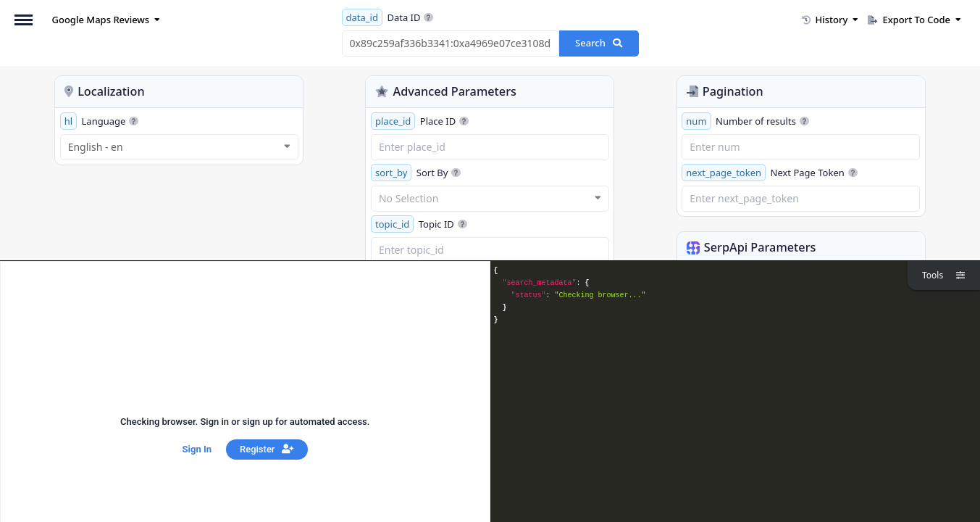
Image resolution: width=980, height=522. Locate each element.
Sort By (416, 173)
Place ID (420, 121)
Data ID (388, 17)
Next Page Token (769, 173)
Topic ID (419, 224)
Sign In (197, 449)
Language (100, 121)
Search (599, 43)
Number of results (745, 121)
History (830, 20)
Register (267, 449)
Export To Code (914, 20)
